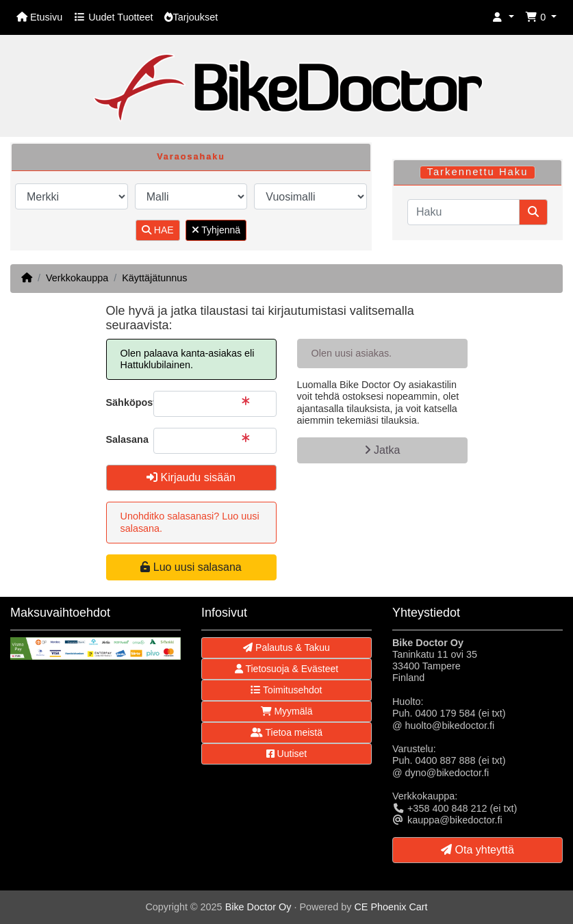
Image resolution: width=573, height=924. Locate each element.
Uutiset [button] (286, 754)
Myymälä (287, 711)
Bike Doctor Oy (258, 907)
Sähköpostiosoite (125, 402)
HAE (158, 230)
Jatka (382, 450)
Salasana (125, 439)
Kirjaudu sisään (191, 477)
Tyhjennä (216, 230)
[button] (503, 17)
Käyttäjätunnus (154, 278)
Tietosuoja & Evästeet (286, 669)
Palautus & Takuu (286, 647)
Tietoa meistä (286, 732)
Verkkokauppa (77, 278)
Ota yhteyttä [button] (477, 850)
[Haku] (463, 212)
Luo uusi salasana (191, 567)
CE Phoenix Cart (391, 907)
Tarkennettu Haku (477, 172)
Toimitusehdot (286, 690)
